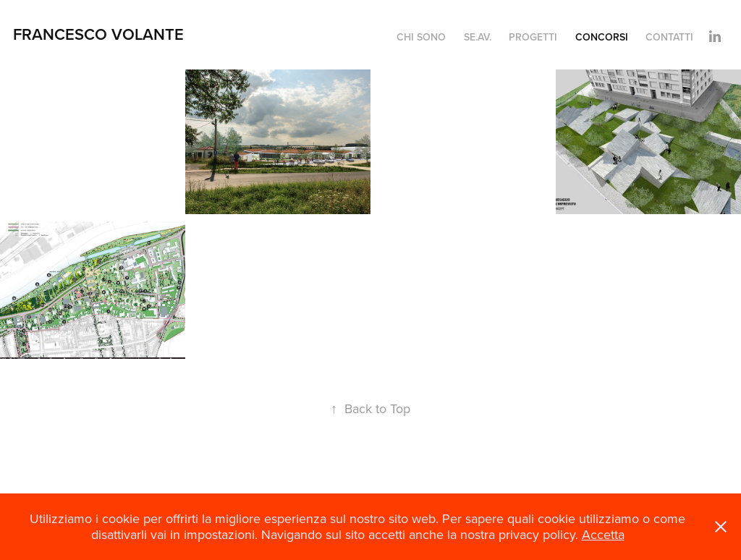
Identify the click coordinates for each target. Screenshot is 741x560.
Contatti (669, 37)
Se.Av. (478, 37)
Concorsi (602, 37)
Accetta (603, 534)
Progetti (533, 37)
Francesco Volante (98, 34)
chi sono (421, 37)
